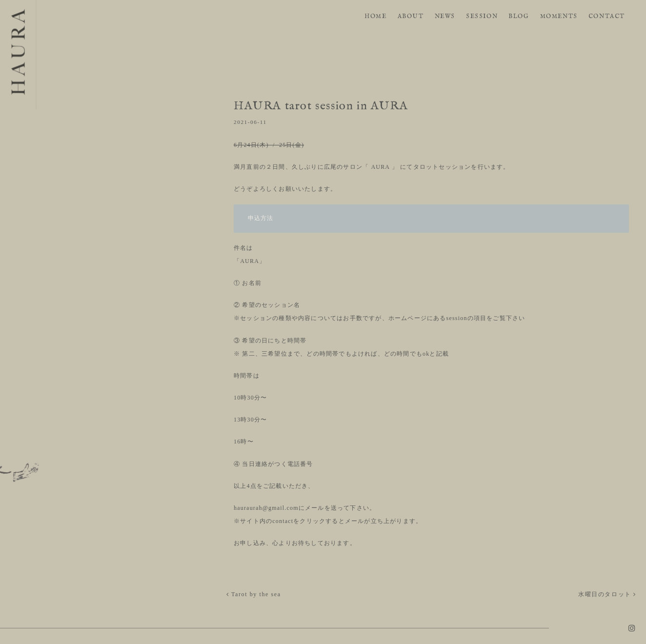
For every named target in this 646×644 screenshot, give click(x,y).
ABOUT (411, 16)
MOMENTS (559, 16)
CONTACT (607, 16)
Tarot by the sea (254, 594)
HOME (375, 16)
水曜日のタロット (607, 594)
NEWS (445, 16)
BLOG (519, 16)
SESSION (482, 16)
